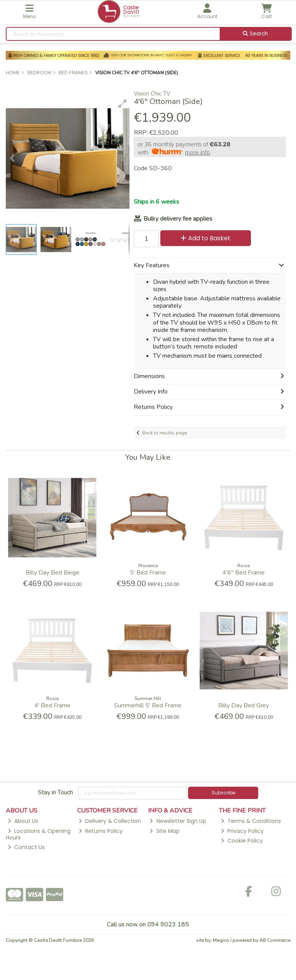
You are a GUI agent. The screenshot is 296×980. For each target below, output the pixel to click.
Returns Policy (101, 831)
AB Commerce (275, 940)
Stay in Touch (55, 793)
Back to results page (165, 433)
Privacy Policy (242, 831)
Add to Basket (206, 238)
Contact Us (26, 847)
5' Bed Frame (148, 573)
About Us (23, 821)
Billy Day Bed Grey (244, 705)
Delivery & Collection (110, 821)
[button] (123, 104)
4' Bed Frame (52, 705)
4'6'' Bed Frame (244, 573)
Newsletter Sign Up (178, 821)
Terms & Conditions (251, 821)
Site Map (164, 831)
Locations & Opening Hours (38, 834)
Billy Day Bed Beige (52, 573)
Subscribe (223, 793)
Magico (221, 940)
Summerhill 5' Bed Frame (148, 705)
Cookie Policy (242, 841)
